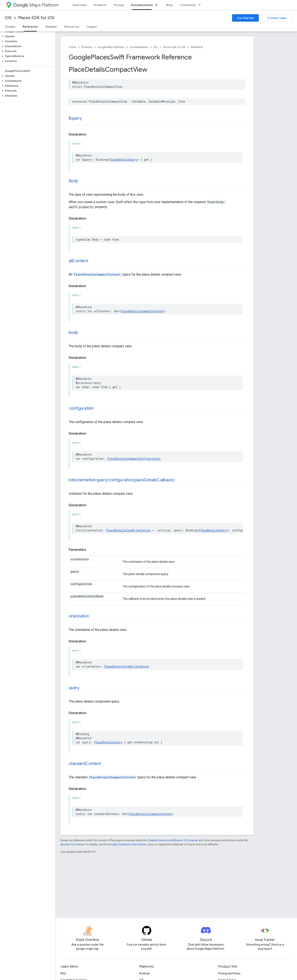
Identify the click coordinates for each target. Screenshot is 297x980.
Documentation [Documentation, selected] (142, 5)
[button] (27, 36)
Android (144, 973)
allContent (78, 261)
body (73, 333)
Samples (51, 27)
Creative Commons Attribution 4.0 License (172, 840)
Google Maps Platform (111, 47)
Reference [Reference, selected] (30, 27)
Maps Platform (36, 5)
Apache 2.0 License (72, 844)
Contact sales (277, 18)
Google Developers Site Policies (127, 844)
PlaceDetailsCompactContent (97, 274)
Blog (169, 5)
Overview (79, 5)
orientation (79, 616)
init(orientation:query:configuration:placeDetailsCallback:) (122, 480)
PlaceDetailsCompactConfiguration (134, 459)
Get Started (245, 18)
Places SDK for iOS (36, 18)
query (74, 688)
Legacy (92, 27)
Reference (197, 47)
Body (73, 181)
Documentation (139, 47)
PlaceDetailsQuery (123, 160)
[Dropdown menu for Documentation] (158, 5)
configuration (81, 408)
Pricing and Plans (229, 973)
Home (72, 47)
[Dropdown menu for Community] (201, 5)
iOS (8, 18)
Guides (10, 27)
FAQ (63, 973)
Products (100, 5)
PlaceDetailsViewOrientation (128, 530)
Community (188, 5)
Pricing (119, 5)
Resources (72, 27)
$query (75, 118)
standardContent (85, 764)
